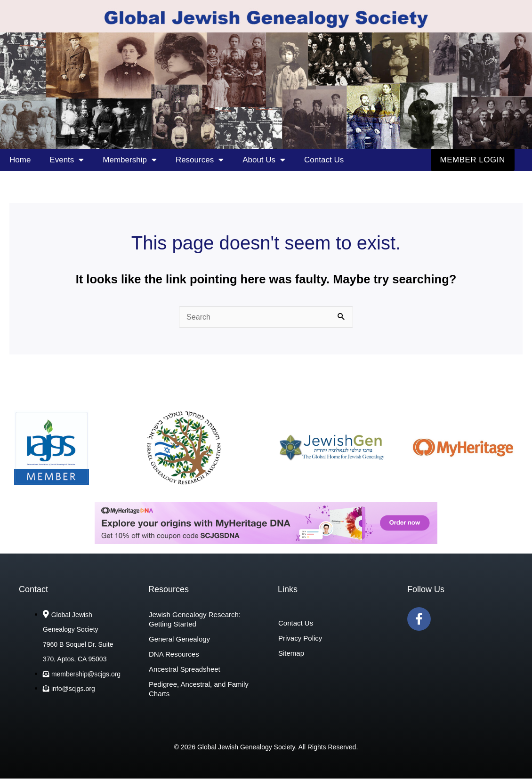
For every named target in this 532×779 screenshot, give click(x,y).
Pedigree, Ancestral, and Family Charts (199, 689)
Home (20, 160)
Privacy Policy (300, 638)
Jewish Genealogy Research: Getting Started (195, 620)
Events (67, 160)
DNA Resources (174, 655)
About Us (264, 160)
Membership (130, 160)
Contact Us (324, 160)
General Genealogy (179, 639)
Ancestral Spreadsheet (185, 670)
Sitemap (291, 654)
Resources (200, 160)
